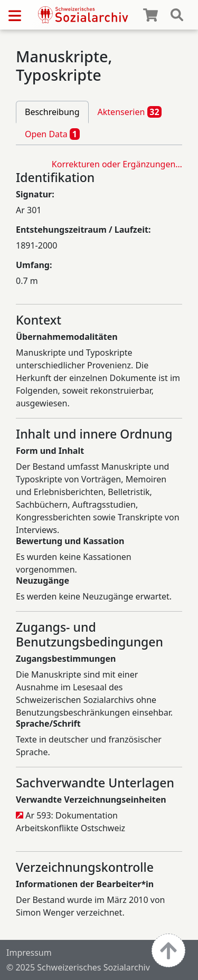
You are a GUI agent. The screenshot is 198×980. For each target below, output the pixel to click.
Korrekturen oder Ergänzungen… (117, 164)
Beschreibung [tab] (52, 112)
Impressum (29, 953)
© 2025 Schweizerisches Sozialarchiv (78, 967)
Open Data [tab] (52, 134)
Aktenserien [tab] (130, 112)
